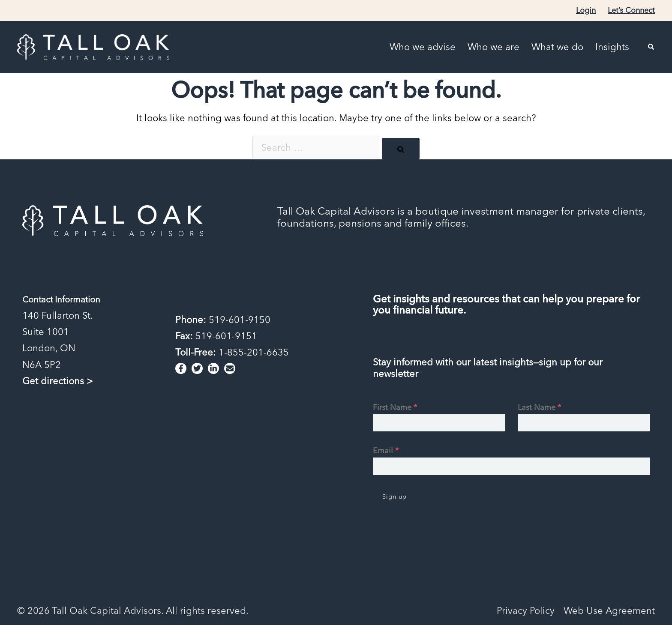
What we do (557, 47)
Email (386, 450)
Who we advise (423, 47)
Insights (612, 47)
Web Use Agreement (609, 610)
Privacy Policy (526, 610)
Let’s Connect (631, 10)
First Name (395, 407)
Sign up (394, 496)
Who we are (493, 47)
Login (586, 10)
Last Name (539, 407)
